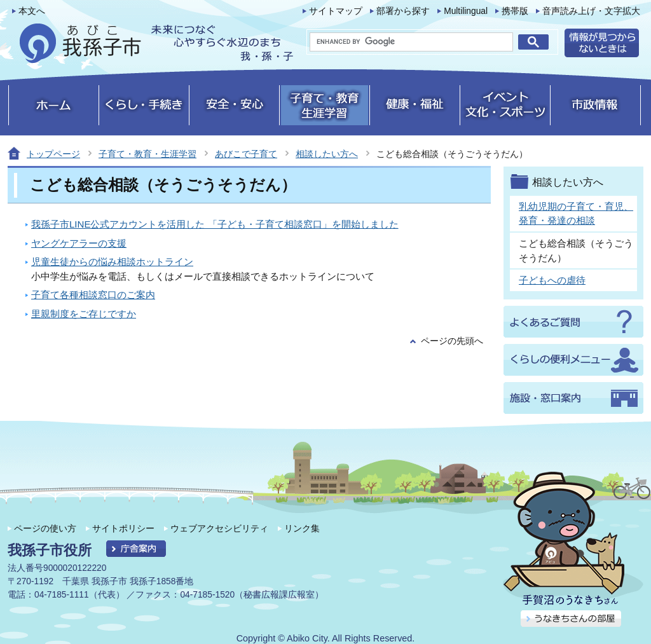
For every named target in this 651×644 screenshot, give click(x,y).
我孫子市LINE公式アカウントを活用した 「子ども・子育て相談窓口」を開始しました (215, 224)
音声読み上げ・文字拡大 (591, 11)
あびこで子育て (246, 154)
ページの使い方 (45, 528)
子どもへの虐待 (552, 280)
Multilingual (466, 11)
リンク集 (302, 528)
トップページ (53, 154)
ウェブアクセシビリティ (219, 528)
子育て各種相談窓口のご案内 (93, 295)
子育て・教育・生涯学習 (147, 154)
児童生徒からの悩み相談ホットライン (112, 262)
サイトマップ (336, 11)
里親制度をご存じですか (84, 314)
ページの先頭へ (452, 341)
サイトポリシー (123, 528)
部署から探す (403, 11)
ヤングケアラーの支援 (79, 243)
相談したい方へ (327, 154)
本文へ (32, 11)
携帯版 (515, 11)
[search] (411, 42)
